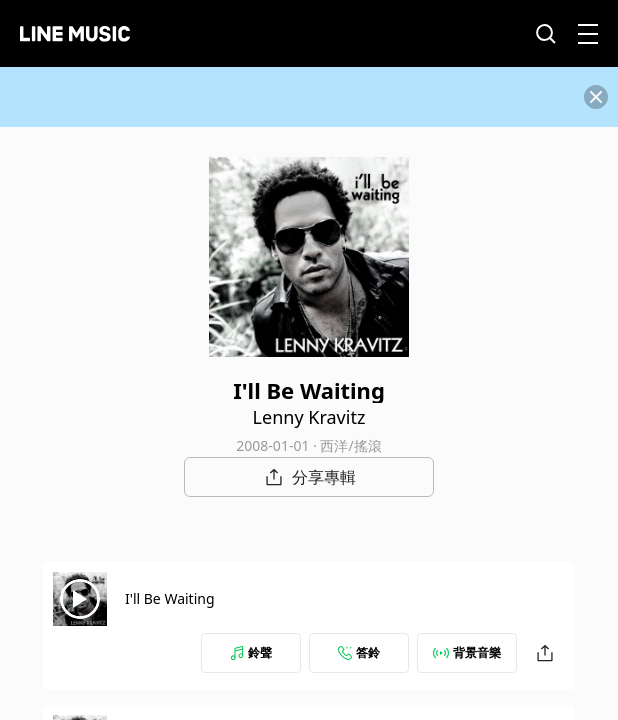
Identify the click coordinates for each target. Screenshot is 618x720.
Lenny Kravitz (309, 417)
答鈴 (359, 652)
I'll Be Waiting (170, 598)
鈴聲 (251, 652)
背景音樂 (467, 652)
